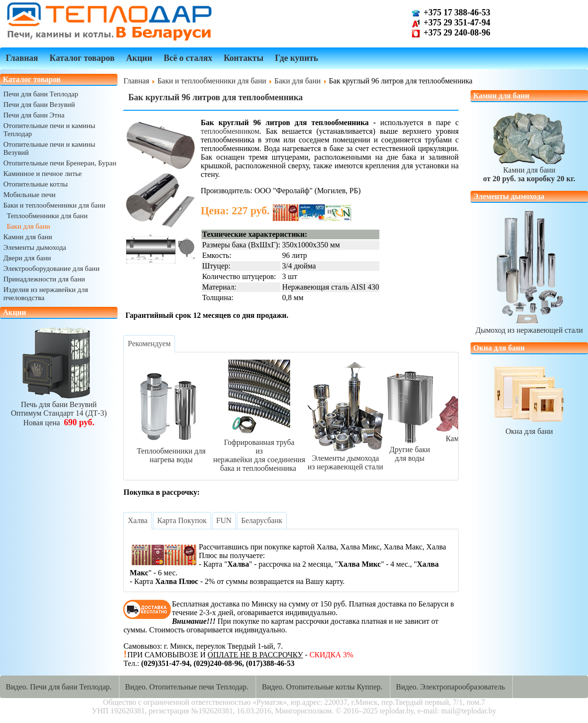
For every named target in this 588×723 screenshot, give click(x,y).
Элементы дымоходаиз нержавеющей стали (345, 458)
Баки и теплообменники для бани (54, 205)
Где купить (296, 58)
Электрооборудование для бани (51, 268)
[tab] (149, 344)
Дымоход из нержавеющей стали (529, 326)
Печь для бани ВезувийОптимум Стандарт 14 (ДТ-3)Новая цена (59, 409)
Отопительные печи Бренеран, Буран (60, 163)
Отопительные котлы (35, 184)
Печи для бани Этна (34, 115)
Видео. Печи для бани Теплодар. (59, 687)
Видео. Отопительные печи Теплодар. (187, 687)
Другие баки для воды (410, 449)
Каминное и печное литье (42, 174)
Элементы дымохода (35, 247)
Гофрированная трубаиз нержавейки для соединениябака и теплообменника (259, 451)
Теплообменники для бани (47, 216)
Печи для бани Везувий (39, 105)
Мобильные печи (29, 195)
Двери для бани (27, 258)
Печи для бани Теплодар (41, 94)
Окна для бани (529, 427)
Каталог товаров (82, 58)
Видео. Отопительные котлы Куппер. (322, 687)
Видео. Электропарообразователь (451, 687)
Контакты (243, 58)
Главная (22, 58)
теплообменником (230, 131)
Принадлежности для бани (44, 279)
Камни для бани (28, 237)
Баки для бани (28, 226)
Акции (139, 58)
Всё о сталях (188, 58)
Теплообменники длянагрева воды (171, 451)
